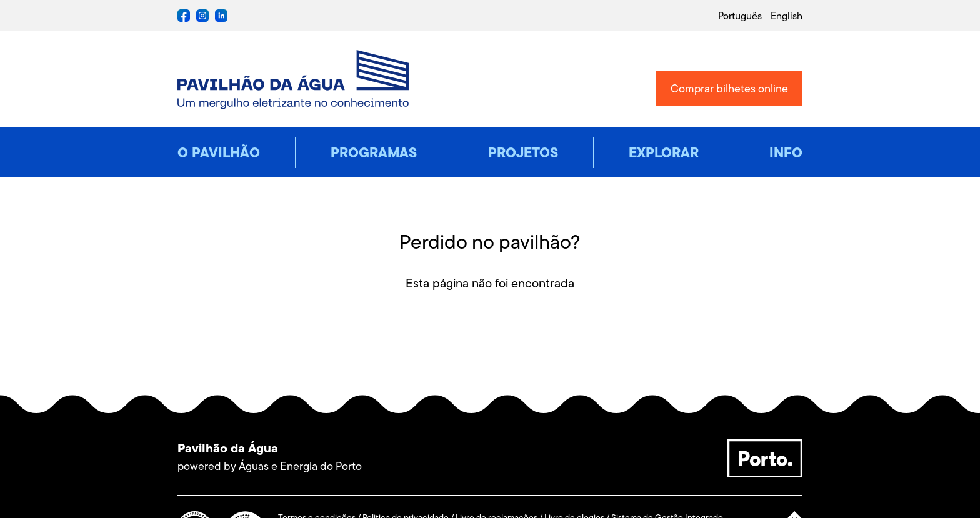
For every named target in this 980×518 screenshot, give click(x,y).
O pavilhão (219, 152)
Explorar (664, 152)
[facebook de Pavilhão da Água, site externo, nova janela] (184, 19)
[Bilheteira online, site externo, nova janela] (729, 88)
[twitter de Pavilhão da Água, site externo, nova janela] (221, 19)
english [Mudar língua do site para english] (787, 16)
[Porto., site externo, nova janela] (765, 474)
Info (786, 152)
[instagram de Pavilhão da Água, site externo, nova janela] (202, 19)
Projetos (523, 152)
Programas (374, 152)
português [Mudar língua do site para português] (740, 16)
